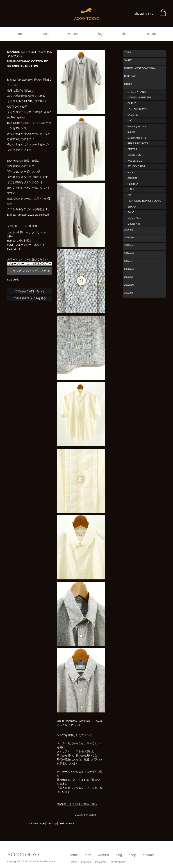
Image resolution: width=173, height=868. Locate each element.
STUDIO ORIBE (136, 166)
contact (152, 34)
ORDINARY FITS (137, 138)
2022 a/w (129, 285)
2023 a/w (129, 269)
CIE (130, 195)
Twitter (73, 862)
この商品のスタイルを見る (30, 298)
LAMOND (133, 115)
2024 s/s (129, 261)
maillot (131, 132)
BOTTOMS (130, 76)
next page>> (66, 823)
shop (125, 34)
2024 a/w (129, 253)
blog (100, 34)
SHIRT (128, 60)
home (19, 34)
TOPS (127, 52)
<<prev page (37, 823)
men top (52, 823)
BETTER (132, 149)
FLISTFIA (133, 184)
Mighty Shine (135, 218)
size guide (13, 280)
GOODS (129, 84)
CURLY (132, 103)
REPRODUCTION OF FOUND (144, 201)
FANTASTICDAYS (138, 109)
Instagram (101, 862)
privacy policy (118, 862)
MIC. (130, 120)
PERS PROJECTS (138, 143)
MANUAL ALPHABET (139, 97)
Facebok (86, 862)
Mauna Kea (134, 224)
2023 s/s (129, 277)
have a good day (137, 126)
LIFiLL (131, 189)
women (73, 34)
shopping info (144, 14)
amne (131, 172)
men (45, 34)
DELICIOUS (134, 155)
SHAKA (132, 207)
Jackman (132, 178)
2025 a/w (129, 237)
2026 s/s (129, 230)
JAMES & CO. (135, 161)
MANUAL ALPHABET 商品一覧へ (77, 804)
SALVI (131, 212)
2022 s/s (129, 293)
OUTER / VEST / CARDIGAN (140, 68)
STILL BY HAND (137, 92)
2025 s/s (129, 245)
